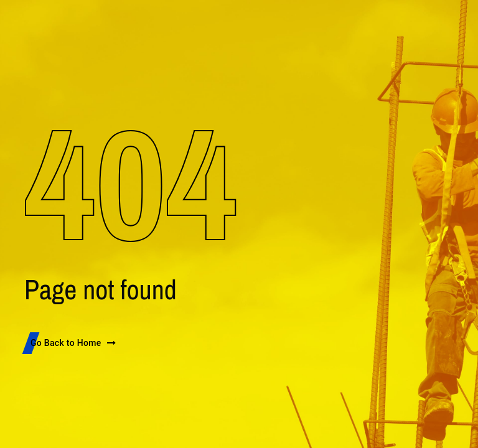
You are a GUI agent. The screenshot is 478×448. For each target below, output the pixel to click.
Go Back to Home (73, 343)
